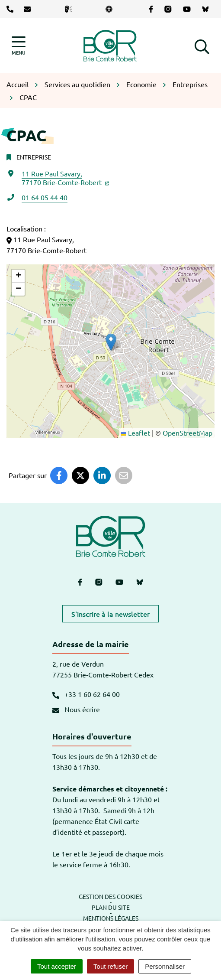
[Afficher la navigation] (19, 46)
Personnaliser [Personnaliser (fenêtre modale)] (165, 966)
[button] (202, 46)
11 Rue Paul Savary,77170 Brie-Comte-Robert (65, 178)
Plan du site (111, 907)
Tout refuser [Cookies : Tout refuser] (110, 966)
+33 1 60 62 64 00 (86, 694)
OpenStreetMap (187, 433)
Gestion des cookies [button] (110, 896)
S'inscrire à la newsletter (110, 614)
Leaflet (136, 433)
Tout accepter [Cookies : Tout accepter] (57, 966)
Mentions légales (111, 918)
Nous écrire (76, 709)
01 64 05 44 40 (45, 197)
